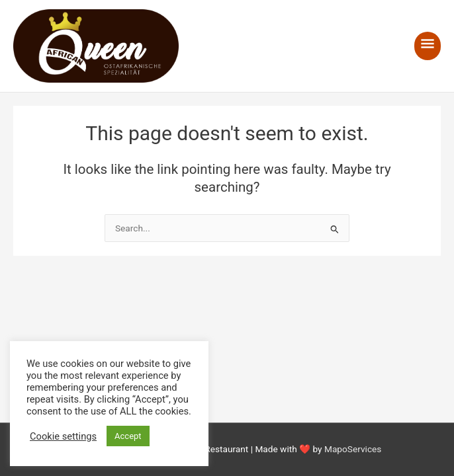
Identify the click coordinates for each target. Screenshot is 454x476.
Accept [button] (128, 436)
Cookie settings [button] (63, 436)
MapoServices (353, 449)
